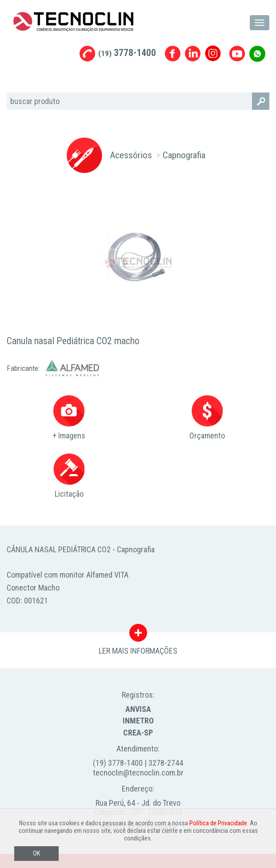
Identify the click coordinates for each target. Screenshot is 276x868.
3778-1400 (127, 53)
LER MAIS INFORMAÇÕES (138, 635)
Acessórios (131, 155)
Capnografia (184, 155)
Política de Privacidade (218, 823)
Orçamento (207, 418)
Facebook (173, 54)
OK (36, 854)
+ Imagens (69, 418)
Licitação (69, 476)
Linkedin (193, 54)
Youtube (237, 54)
